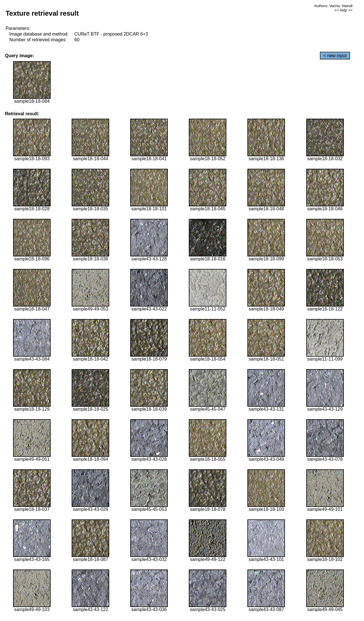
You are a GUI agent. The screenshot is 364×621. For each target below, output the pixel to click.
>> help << (344, 10)
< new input (335, 56)
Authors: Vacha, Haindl (333, 6)
